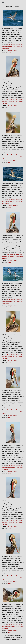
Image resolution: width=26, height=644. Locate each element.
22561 (10, 418)
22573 (10, 528)
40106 (10, 207)
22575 (10, 263)
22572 (10, 362)
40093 (10, 52)
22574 (10, 584)
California (15, 50)
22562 (10, 107)
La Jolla (10, 50)
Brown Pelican (11, 44)
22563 (10, 473)
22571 (10, 632)
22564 (10, 163)
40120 (10, 307)
